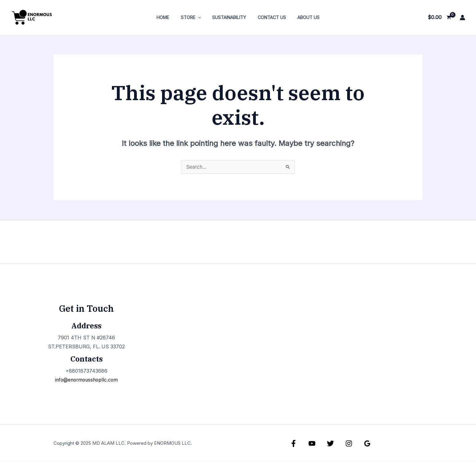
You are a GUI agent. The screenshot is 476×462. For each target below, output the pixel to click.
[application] (201, 17)
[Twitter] (330, 444)
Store (193, 17)
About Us (303, 17)
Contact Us (269, 17)
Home (168, 17)
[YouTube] (312, 444)
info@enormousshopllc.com (86, 380)
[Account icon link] (462, 18)
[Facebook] (294, 444)
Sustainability (229, 17)
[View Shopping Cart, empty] (439, 18)
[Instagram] (349, 444)
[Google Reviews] (367, 444)
